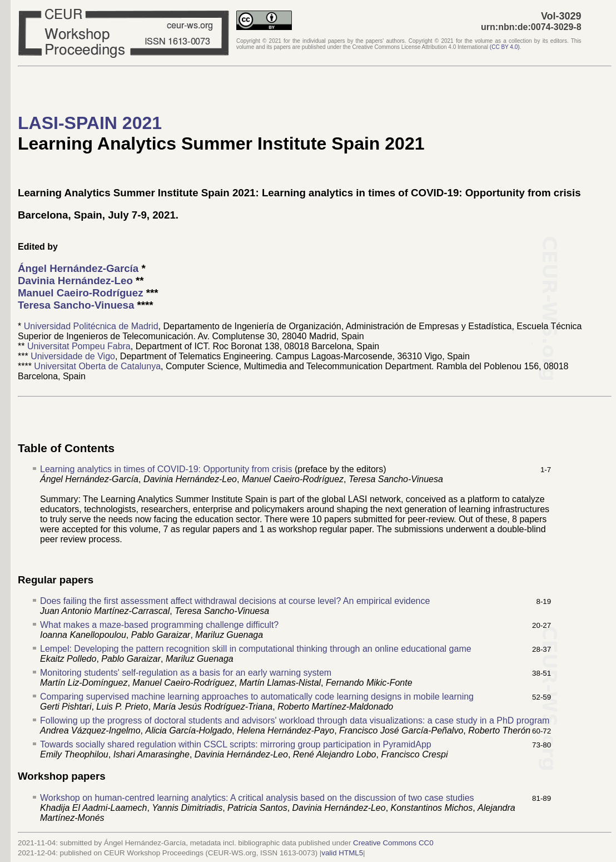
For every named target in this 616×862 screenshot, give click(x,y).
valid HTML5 (342, 853)
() (505, 47)
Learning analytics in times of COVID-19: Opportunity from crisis (166, 469)
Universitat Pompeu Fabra (79, 346)
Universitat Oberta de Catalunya (97, 366)
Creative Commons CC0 (393, 843)
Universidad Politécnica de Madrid (91, 326)
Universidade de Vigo (73, 356)
